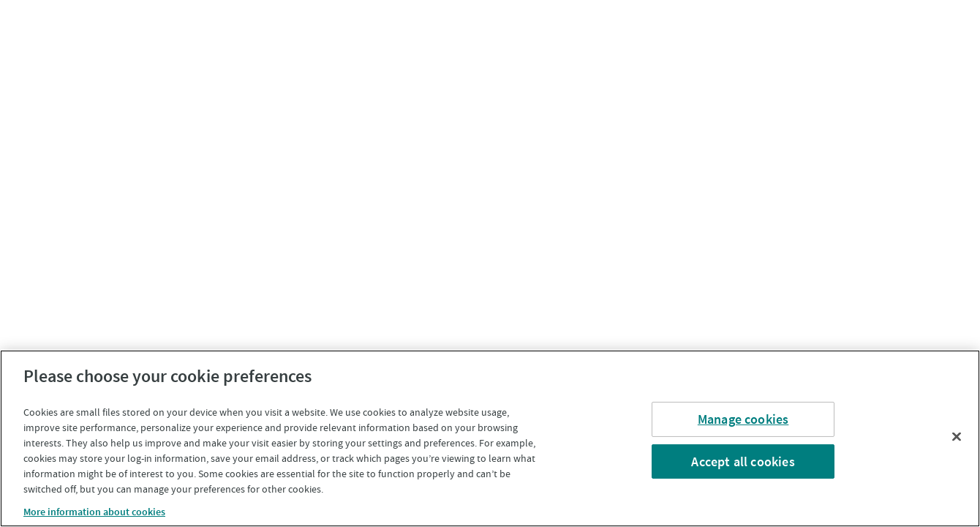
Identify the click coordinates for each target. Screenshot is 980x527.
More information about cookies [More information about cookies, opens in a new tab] (94, 512)
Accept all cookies (743, 461)
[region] (490, 438)
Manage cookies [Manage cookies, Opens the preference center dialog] (743, 419)
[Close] (957, 436)
